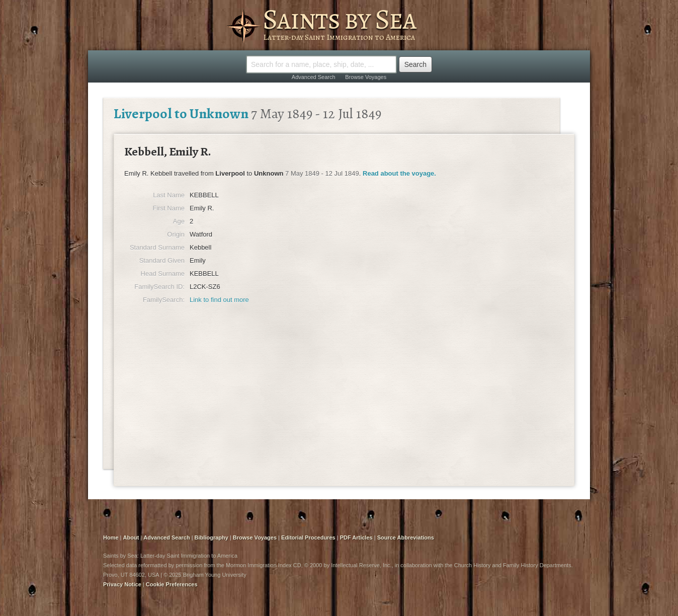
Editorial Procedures (308, 537)
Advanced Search (314, 77)
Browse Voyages (366, 77)
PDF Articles (356, 537)
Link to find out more (219, 300)
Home (111, 537)
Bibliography (211, 537)
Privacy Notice (122, 584)
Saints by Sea (339, 19)
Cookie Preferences (172, 584)
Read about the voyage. (399, 173)
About (131, 537)
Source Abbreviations (406, 537)
